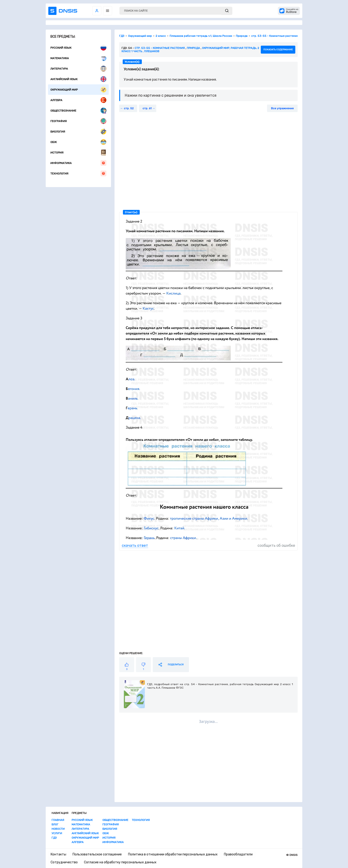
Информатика (78, 163)
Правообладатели (238, 854)
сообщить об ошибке (276, 545)
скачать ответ (135, 545)
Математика (78, 58)
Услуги (57, 833)
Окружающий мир (78, 90)
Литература (78, 69)
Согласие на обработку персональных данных (120, 862)
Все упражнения (282, 108)
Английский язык (78, 79)
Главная (58, 820)
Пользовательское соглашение (97, 854)
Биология (78, 132)
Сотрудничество (64, 862)
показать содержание (278, 50)
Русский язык (78, 48)
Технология (78, 173)
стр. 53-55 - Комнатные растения (160, 48)
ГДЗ (54, 838)
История (78, 152)
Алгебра (78, 100)
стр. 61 (147, 108)
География (78, 121)
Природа (193, 48)
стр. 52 (129, 108)
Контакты (58, 854)
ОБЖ (78, 142)
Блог (55, 824)
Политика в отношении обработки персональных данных (173, 854)
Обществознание (78, 111)
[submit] (227, 11)
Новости (58, 829)
